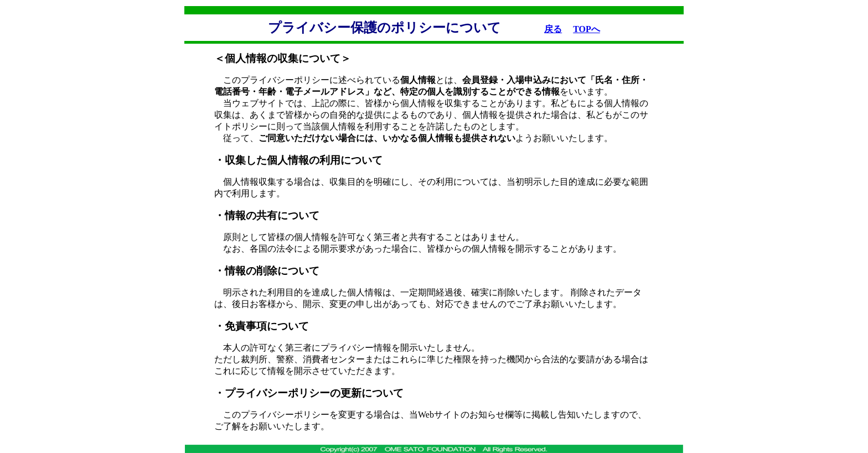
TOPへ (587, 29)
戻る (553, 29)
